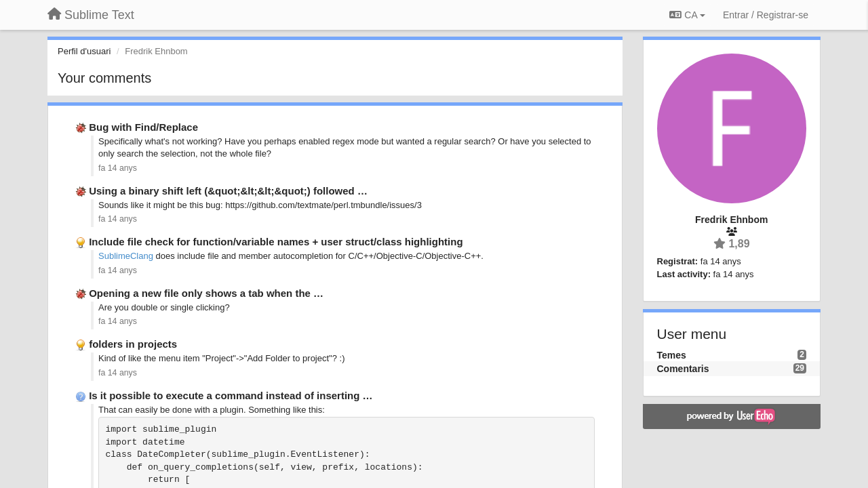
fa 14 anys (118, 168)
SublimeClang (126, 256)
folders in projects (133, 344)
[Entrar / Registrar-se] (766, 15)
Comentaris (683, 369)
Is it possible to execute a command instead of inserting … (231, 395)
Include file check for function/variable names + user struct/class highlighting (276, 242)
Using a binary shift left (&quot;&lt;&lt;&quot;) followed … (228, 191)
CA (687, 15)
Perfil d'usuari (84, 51)
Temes (672, 355)
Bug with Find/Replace (143, 127)
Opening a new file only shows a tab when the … (206, 293)
